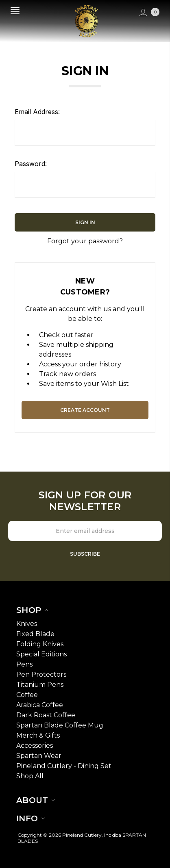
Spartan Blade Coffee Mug (60, 725)
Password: (31, 164)
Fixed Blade (35, 634)
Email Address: (37, 112)
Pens (24, 664)
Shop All (30, 776)
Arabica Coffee (40, 705)
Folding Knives (40, 644)
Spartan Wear (39, 756)
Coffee (27, 695)
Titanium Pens (40, 685)
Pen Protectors (41, 674)
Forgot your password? (85, 241)
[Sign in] (142, 13)
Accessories (35, 746)
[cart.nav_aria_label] (156, 13)
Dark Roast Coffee (46, 715)
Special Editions (41, 654)
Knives (27, 624)
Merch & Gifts (38, 735)
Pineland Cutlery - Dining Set (64, 766)
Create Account (85, 410)
